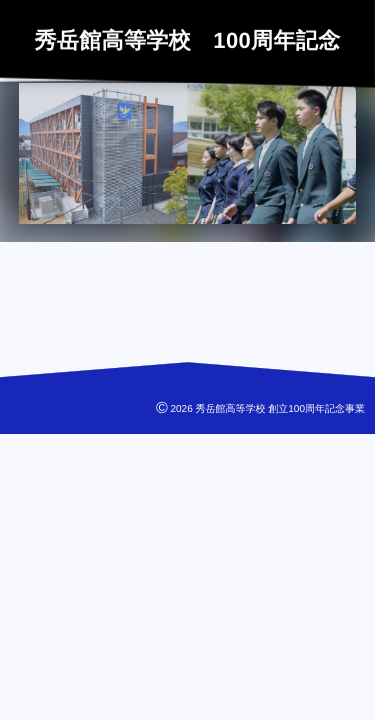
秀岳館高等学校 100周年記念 (187, 40)
